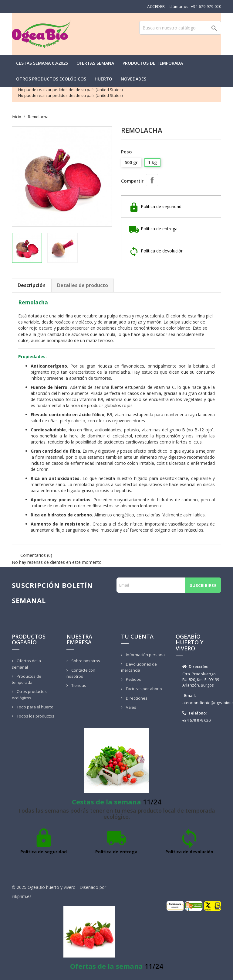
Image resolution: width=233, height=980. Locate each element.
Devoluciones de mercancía (139, 667)
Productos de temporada (153, 63)
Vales (131, 707)
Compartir (152, 180)
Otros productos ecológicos (51, 79)
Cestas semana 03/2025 (42, 63)
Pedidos (133, 679)
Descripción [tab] (32, 285)
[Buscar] (180, 28)
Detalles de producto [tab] (83, 285)
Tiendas (78, 685)
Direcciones (136, 698)
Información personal (145, 655)
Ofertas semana (95, 63)
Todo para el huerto (35, 707)
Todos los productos (35, 716)
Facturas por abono (144, 689)
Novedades (133, 79)
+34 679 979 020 (206, 6)
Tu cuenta (137, 636)
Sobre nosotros (85, 661)
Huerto (103, 79)
